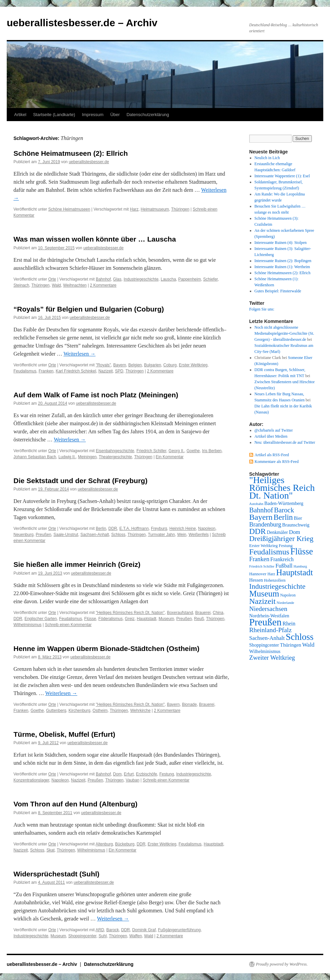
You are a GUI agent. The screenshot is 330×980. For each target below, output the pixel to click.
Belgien (135, 365)
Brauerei (203, 613)
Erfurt (129, 774)
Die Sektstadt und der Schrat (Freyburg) (80, 481)
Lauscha (168, 279)
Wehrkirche (140, 711)
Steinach (21, 285)
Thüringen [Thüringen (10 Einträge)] (291, 645)
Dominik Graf (144, 930)
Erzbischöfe (147, 774)
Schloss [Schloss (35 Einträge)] (300, 637)
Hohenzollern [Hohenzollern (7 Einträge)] (275, 580)
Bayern (120, 365)
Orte (52, 279)
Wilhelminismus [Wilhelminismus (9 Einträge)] (265, 651)
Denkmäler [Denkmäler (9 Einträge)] (277, 532)
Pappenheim (189, 279)
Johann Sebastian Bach (35, 457)
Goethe (193, 451)
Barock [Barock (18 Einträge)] (284, 510)
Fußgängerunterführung (179, 930)
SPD (119, 371)
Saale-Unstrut (66, 535)
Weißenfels (199, 535)
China (218, 613)
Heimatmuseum (155, 209)
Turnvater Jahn (161, 535)
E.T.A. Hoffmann (134, 529)
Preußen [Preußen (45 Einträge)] (265, 622)
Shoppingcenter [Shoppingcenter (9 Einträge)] (264, 645)
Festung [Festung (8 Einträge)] (286, 546)
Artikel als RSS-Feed (272, 455)
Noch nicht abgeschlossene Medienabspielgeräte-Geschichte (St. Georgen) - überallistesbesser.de (284, 333)
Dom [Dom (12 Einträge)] (294, 532)
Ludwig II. (67, 457)
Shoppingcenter (82, 936)
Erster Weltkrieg (193, 365)
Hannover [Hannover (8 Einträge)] (258, 574)
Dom (117, 774)
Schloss (118, 535)
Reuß (199, 619)
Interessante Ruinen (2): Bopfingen (283, 261)
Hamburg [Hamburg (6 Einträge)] (300, 566)
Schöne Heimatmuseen (69, 209)
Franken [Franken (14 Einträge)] (259, 559)
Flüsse (90, 619)
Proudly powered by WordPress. (282, 964)
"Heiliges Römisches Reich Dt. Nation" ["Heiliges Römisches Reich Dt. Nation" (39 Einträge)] (282, 488)
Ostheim (100, 711)
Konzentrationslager (31, 780)
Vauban (132, 780)
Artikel (20, 115)
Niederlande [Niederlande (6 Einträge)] (286, 603)
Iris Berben (212, 451)
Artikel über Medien (271, 436)
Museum (166, 619)
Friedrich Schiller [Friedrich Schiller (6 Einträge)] (262, 566)
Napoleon (207, 529)
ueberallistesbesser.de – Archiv (82, 23)
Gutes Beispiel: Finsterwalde (278, 291)
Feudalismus (25, 371)
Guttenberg (56, 711)
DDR (113, 529)
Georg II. (177, 451)
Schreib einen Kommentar (68, 625)
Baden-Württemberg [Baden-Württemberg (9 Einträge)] (284, 503)
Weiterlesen (80, 354)
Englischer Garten (41, 619)
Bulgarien (153, 365)
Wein (182, 535)
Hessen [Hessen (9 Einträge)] (256, 580)
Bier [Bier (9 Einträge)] (298, 518)
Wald (56, 285)
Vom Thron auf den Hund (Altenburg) (75, 804)
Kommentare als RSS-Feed (277, 462)
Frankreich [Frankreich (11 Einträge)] (282, 559)
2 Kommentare (103, 285)
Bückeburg (125, 844)
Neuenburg (23, 535)
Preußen (43, 535)
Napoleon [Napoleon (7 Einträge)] (288, 595)
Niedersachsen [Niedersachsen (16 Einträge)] (268, 609)
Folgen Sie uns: (262, 309)
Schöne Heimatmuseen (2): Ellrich (71, 153)
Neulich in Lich (267, 158)
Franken (46, 371)
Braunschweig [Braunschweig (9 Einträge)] (296, 525)
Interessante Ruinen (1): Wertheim (282, 267)
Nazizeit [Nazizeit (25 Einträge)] (262, 601)
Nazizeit (106, 371)
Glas (117, 279)
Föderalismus (110, 619)
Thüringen (180, 209)
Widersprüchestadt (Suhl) (56, 874)
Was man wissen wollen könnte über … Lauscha (95, 239)
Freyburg (159, 529)
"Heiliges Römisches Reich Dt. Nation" (130, 613)
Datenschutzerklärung (148, 115)
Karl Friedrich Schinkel (76, 371)
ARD (100, 930)
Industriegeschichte (141, 279)
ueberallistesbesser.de (89, 162)
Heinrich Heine (183, 529)
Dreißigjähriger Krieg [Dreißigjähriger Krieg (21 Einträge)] (281, 538)
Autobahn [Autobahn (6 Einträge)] (256, 504)
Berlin (101, 529)
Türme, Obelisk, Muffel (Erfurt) (64, 734)
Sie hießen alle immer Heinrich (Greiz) (77, 564)
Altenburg (104, 844)
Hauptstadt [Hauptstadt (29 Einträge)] (294, 572)
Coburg (170, 365)
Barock (113, 930)
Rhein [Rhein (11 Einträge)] (289, 624)
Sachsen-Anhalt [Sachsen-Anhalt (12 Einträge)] (267, 638)
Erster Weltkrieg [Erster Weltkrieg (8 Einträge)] (263, 546)
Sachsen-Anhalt (95, 535)
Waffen (136, 936)
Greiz (130, 619)
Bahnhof (103, 279)
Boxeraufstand (180, 613)
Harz (134, 209)
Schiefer (210, 279)
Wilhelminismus (27, 625)
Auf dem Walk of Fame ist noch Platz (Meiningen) (96, 395)
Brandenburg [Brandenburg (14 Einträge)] (265, 524)
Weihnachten (75, 285)
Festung (167, 774)
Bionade (189, 704)
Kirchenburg (79, 711)
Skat (51, 850)
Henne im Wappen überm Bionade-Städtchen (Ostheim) (106, 648)
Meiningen (87, 457)
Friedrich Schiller (151, 451)
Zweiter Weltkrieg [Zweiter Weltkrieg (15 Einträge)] (272, 658)
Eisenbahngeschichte (115, 451)
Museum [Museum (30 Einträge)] (264, 593)
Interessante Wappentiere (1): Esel (282, 176)
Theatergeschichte (115, 457)
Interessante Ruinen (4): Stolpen (281, 243)
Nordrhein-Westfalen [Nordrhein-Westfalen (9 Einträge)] (269, 616)
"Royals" (103, 365)
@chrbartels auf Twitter (274, 430)
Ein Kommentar (170, 457)
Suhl (103, 936)
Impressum (93, 115)
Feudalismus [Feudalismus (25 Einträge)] (269, 552)
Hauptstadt (146, 619)
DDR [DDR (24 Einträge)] (257, 531)
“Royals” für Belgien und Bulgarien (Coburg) (89, 309)
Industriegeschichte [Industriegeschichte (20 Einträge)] (277, 586)
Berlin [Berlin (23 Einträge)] (283, 517)
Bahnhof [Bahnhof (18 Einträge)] (261, 510)
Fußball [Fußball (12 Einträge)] (284, 566)
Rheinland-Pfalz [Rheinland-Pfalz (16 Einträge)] (270, 630)
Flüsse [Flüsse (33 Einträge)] (302, 552)
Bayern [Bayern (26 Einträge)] (261, 517)
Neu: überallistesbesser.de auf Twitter (285, 442)
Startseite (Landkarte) (54, 115)
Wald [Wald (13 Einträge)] (308, 645)
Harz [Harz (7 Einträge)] (271, 574)
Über (115, 115)
